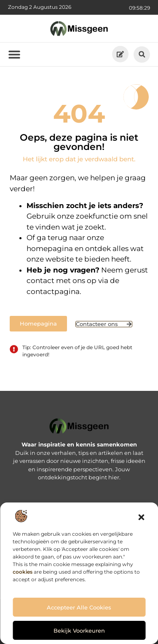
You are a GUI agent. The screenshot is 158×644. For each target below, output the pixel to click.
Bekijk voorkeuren (79, 631)
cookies (23, 572)
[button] (141, 517)
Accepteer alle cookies (79, 607)
